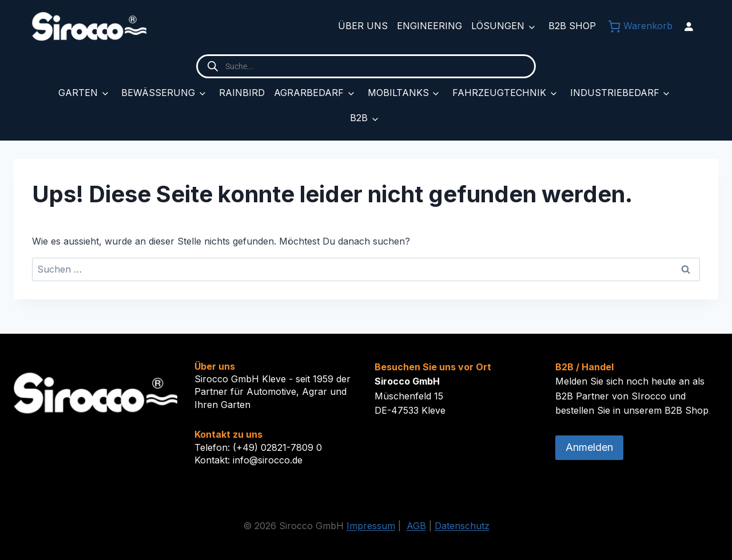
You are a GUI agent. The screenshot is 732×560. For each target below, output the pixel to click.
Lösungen (498, 26)
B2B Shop (572, 26)
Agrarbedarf (309, 93)
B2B (359, 118)
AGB (416, 526)
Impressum (371, 526)
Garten (78, 93)
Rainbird (242, 93)
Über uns (363, 26)
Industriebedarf (615, 93)
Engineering (429, 26)
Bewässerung (158, 93)
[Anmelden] (689, 26)
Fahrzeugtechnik (499, 93)
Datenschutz (462, 526)
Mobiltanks (398, 93)
